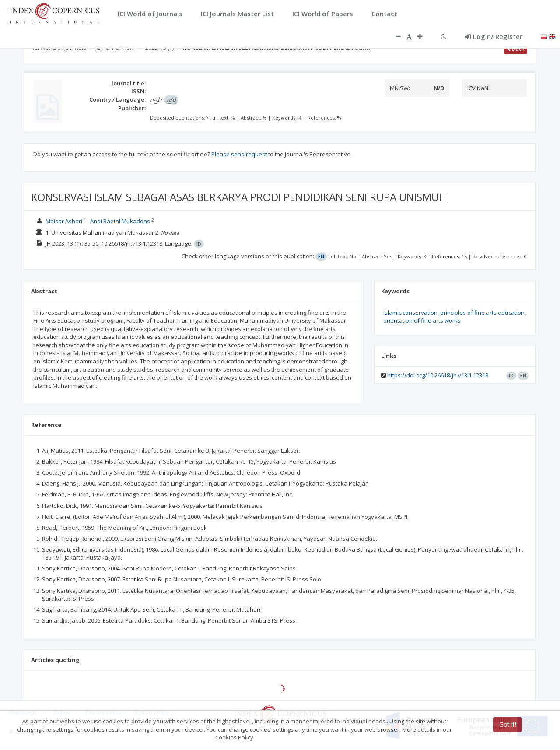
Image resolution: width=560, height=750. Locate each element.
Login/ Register (494, 36)
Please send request (239, 154)
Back (516, 49)
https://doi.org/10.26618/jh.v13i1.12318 (438, 375)
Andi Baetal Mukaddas (120, 221)
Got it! (508, 724)
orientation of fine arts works (422, 320)
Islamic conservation (410, 313)
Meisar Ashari (64, 221)
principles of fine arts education (482, 313)
